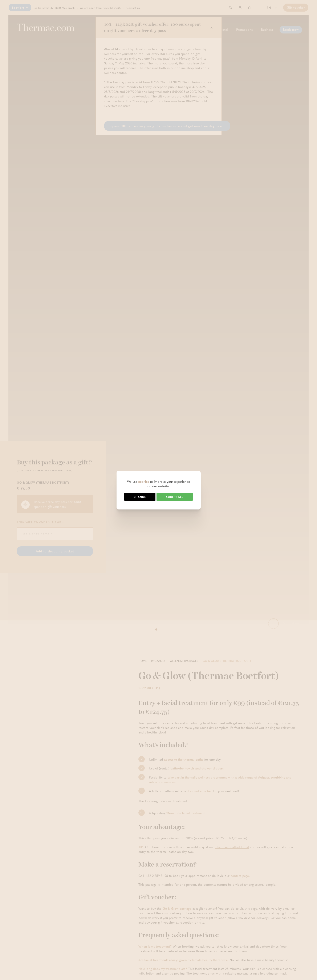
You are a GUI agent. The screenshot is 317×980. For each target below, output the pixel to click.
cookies (144, 481)
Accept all (175, 497)
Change (140, 497)
